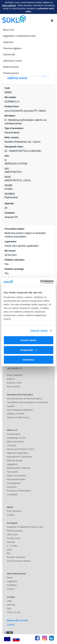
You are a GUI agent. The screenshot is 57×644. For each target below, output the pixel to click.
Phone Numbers (15, 375)
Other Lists (12, 534)
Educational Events (16, 479)
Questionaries (14, 434)
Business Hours (15, 383)
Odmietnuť (28, 360)
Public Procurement (16, 476)
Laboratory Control (12, 61)
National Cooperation (17, 453)
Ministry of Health (16, 414)
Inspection (8, 42)
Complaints (12, 494)
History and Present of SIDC (21, 449)
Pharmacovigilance (12, 48)
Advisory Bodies (15, 460)
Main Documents (15, 442)
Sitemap (11, 542)
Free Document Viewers (19, 561)
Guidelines (12, 585)
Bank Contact (14, 386)
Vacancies (12, 487)
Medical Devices (11, 67)
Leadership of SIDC (16, 438)
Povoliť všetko (29, 340)
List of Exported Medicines (20, 410)
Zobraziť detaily (39, 331)
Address (11, 379)
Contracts (12, 445)
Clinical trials (9, 54)
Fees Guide (12, 472)
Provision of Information (19, 491)
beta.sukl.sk (9, 5)
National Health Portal (18, 417)
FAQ (9, 608)
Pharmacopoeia (11, 73)
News (10, 577)
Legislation (12, 464)
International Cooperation (20, 457)
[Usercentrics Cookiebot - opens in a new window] (41, 282)
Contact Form (14, 538)
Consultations (14, 483)
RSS (9, 553)
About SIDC (9, 30)
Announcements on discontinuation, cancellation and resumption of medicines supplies (27, 402)
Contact (11, 515)
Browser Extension (16, 557)
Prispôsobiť (29, 350)
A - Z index (12, 546)
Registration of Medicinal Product (19, 36)
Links (9, 550)
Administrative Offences (19, 468)
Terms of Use (14, 612)
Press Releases (14, 511)
